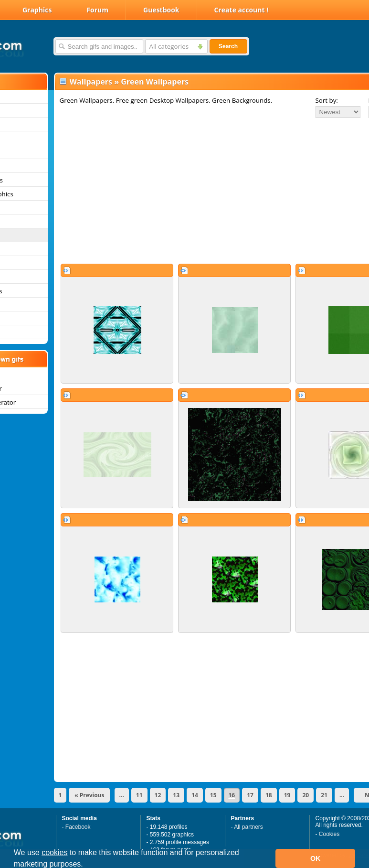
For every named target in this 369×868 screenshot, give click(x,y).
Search (228, 46)
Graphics (37, 10)
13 (176, 795)
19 (287, 795)
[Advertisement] (190, 191)
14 (195, 795)
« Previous (89, 795)
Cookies (329, 834)
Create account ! (242, 10)
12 (158, 795)
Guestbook (161, 10)
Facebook (78, 827)
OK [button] (316, 858)
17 (250, 795)
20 (306, 795)
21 (324, 795)
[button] (86, 865)
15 (213, 795)
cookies (54, 852)
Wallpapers (91, 82)
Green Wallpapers (155, 82)
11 (139, 795)
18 (269, 795)
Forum (97, 10)
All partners (248, 827)
